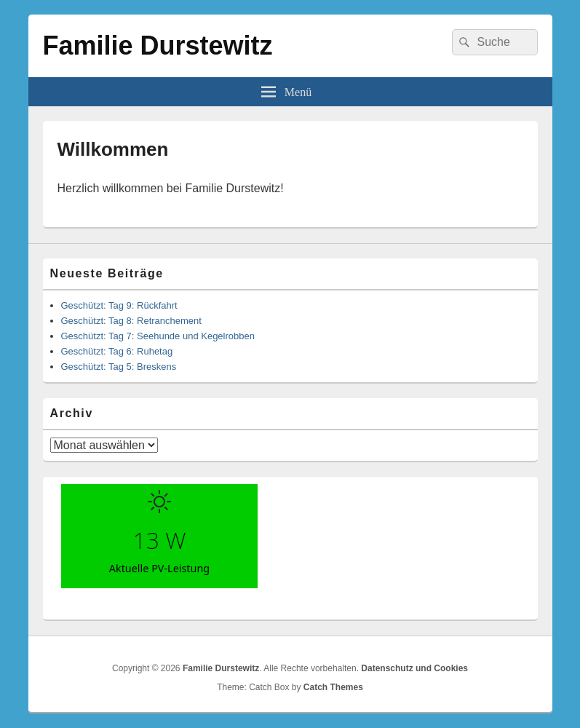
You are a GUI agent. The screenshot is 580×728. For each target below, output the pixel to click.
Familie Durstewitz (158, 45)
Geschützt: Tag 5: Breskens (119, 367)
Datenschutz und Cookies (414, 668)
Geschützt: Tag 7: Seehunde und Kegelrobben (158, 336)
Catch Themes (333, 687)
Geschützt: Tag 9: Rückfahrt (119, 305)
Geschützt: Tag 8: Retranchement (131, 321)
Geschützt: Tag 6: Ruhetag (117, 351)
